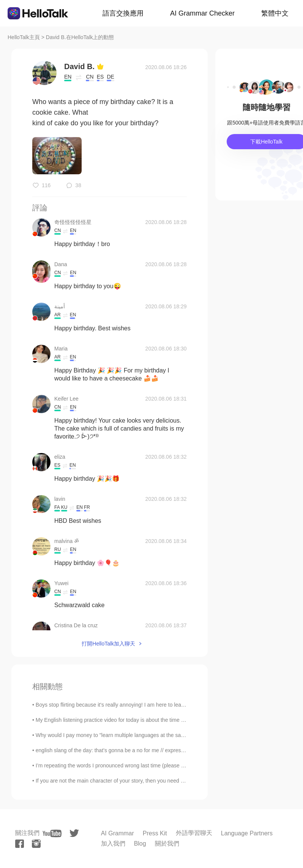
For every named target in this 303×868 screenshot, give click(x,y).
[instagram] (36, 844)
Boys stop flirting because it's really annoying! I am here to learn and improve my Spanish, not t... (150, 705)
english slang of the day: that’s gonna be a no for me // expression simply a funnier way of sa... (147, 750)
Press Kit (155, 833)
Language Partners (247, 833)
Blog (140, 844)
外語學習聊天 (194, 833)
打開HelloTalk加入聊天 (108, 644)
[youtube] (52, 833)
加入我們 (113, 844)
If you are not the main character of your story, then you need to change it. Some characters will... (150, 781)
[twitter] (74, 833)
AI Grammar (118, 833)
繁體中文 (275, 13)
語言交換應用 (123, 13)
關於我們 (167, 844)
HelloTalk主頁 (24, 37)
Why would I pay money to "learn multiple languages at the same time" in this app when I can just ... (153, 735)
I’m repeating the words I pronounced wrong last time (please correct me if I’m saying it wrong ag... (152, 765)
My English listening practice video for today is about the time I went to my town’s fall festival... (146, 720)
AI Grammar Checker (202, 13)
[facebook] (20, 844)
